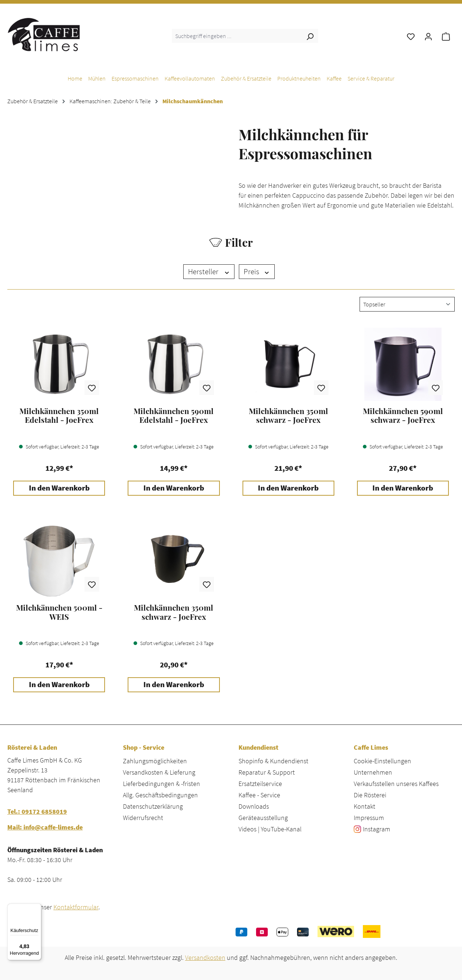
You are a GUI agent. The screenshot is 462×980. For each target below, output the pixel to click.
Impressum (369, 818)
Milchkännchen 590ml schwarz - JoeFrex (403, 416)
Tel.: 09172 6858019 (37, 811)
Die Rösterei (370, 795)
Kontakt (365, 806)
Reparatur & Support (267, 772)
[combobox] (237, 36)
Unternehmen (373, 772)
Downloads (254, 806)
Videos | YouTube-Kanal (270, 829)
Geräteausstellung (263, 818)
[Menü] (37, 908)
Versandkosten (205, 957)
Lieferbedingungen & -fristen (161, 784)
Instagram (377, 829)
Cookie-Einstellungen (382, 761)
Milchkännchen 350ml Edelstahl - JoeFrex (59, 416)
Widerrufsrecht (143, 818)
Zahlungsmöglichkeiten (155, 761)
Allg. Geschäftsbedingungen (160, 795)
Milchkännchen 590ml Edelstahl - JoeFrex (174, 416)
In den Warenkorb (59, 488)
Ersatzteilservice (260, 784)
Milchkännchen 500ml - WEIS (59, 612)
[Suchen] (310, 36)
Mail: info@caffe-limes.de (45, 827)
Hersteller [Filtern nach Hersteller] (209, 272)
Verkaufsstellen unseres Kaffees (396, 784)
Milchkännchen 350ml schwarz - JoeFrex (288, 416)
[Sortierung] (407, 304)
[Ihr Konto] (428, 36)
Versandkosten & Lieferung (159, 772)
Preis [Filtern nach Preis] (257, 272)
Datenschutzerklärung (153, 806)
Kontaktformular (76, 907)
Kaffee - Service (259, 795)
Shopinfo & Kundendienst (273, 761)
